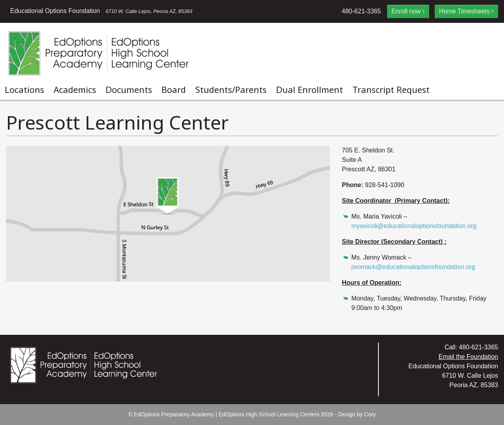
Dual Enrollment (309, 89)
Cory (370, 414)
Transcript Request (391, 89)
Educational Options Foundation (101, 11)
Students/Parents (231, 89)
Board (174, 89)
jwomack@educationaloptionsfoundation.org (413, 267)
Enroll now (406, 11)
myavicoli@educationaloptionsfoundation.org (414, 226)
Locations (24, 89)
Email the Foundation (468, 357)
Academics (75, 89)
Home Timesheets (464, 11)
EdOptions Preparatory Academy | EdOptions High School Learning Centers (227, 414)
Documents (129, 89)
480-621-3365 (361, 11)
